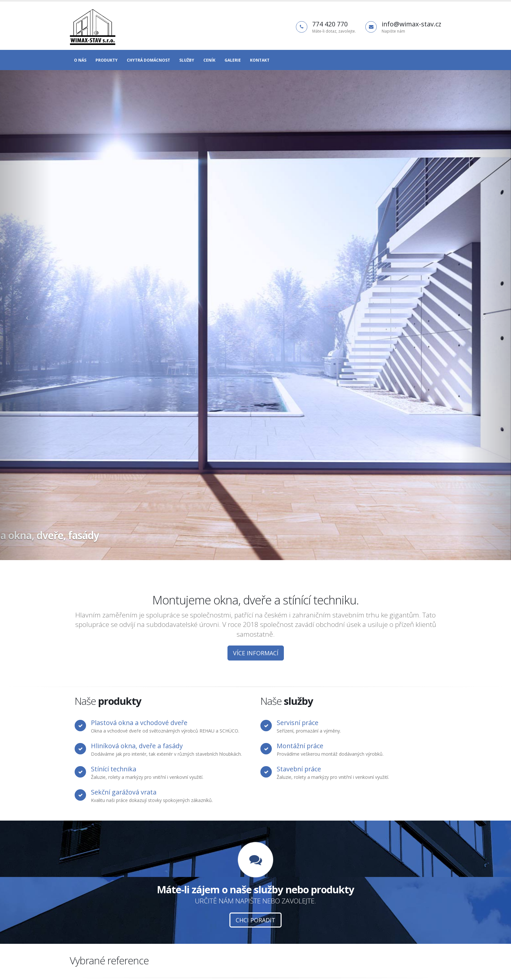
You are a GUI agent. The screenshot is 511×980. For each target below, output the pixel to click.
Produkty (107, 60)
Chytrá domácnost (148, 60)
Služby (187, 60)
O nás (80, 60)
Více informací (256, 653)
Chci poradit (255, 920)
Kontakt (260, 60)
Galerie (233, 60)
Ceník (209, 60)
